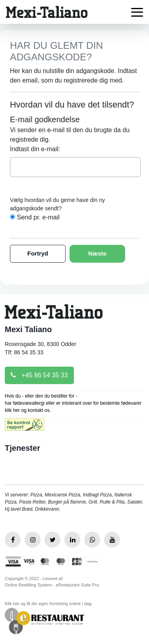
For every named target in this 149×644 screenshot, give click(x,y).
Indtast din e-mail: (35, 149)
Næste (97, 253)
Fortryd (38, 253)
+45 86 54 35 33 (39, 375)
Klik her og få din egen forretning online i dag (48, 604)
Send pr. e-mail (38, 217)
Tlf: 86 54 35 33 (24, 352)
